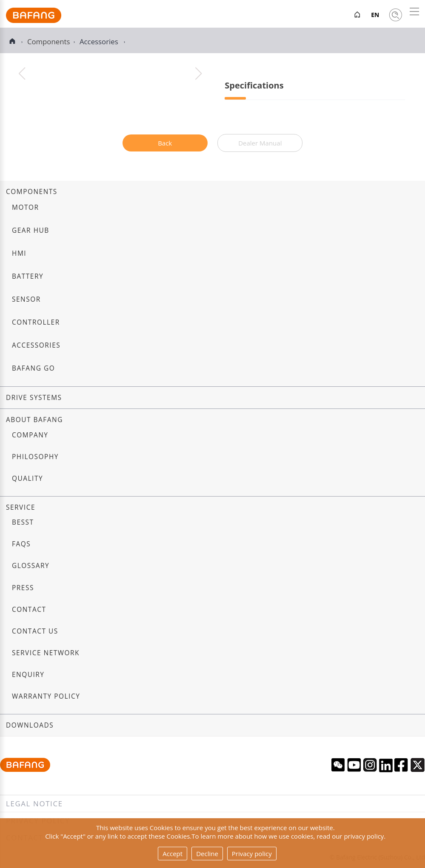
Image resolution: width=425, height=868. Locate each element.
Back (165, 143)
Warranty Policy (46, 696)
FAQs (21, 544)
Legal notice (34, 804)
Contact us (35, 631)
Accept (173, 854)
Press (23, 588)
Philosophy (35, 457)
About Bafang (34, 420)
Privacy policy (252, 854)
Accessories (100, 41)
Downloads (30, 725)
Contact (29, 610)
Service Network (46, 653)
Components (32, 192)
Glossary (31, 566)
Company (30, 435)
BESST (23, 522)
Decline (207, 854)
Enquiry (28, 675)
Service (21, 507)
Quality (27, 478)
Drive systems (34, 398)
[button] (198, 74)
